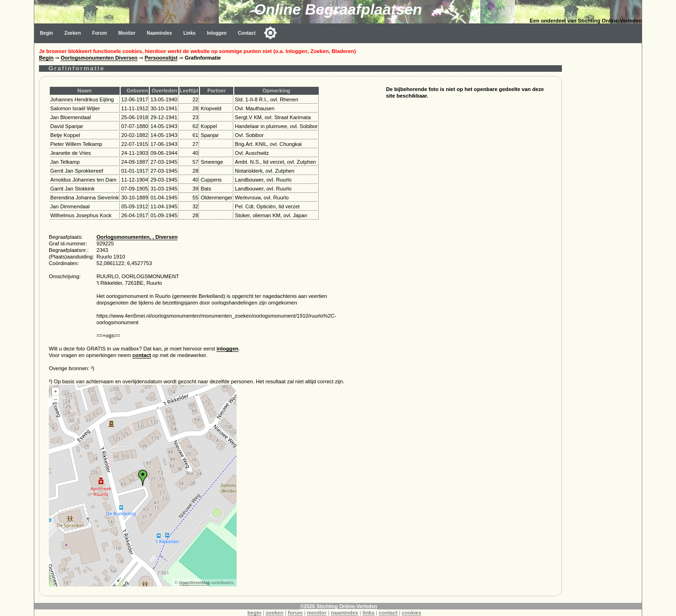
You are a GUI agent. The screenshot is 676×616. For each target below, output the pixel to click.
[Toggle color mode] (270, 33)
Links (189, 33)
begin (254, 613)
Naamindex (160, 33)
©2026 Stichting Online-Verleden (338, 606)
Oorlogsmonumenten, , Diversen (137, 237)
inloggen (227, 349)
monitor (317, 613)
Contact (247, 33)
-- (56, 399)
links (369, 613)
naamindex (345, 613)
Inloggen (217, 33)
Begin (46, 33)
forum (295, 613)
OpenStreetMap (195, 583)
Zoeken (73, 33)
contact (142, 355)
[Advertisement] (604, 184)
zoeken (275, 613)
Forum (99, 33)
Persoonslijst (161, 58)
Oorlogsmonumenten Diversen (99, 58)
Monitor (127, 33)
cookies (412, 613)
